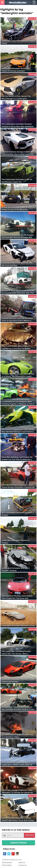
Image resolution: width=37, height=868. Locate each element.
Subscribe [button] (30, 835)
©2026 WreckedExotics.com (12, 860)
